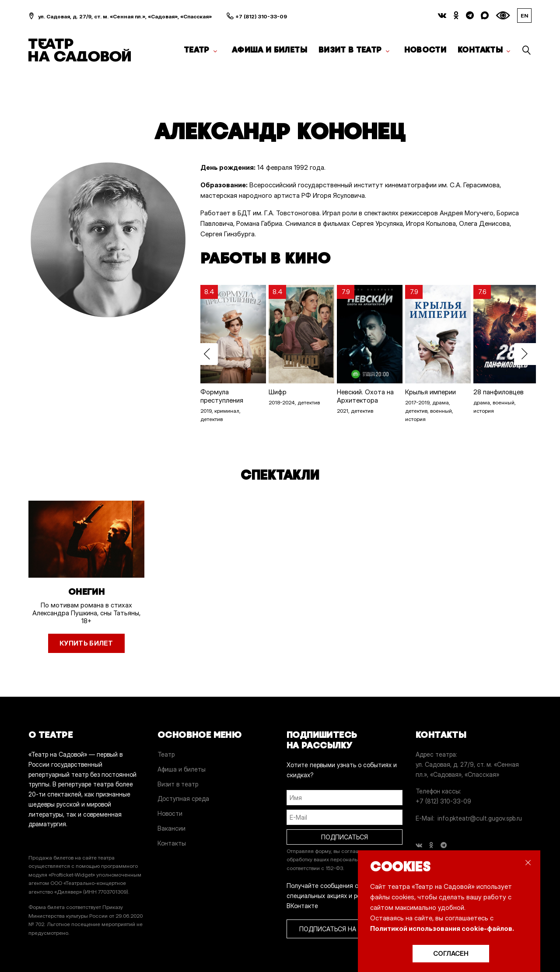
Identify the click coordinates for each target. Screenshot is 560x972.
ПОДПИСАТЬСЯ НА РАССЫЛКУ (345, 929)
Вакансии (171, 828)
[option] (230, 354)
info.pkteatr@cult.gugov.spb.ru (480, 818)
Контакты (480, 50)
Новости (425, 50)
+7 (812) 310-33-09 (261, 16)
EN (524, 16)
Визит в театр (350, 50)
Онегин (86, 592)
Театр (197, 50)
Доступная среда (183, 798)
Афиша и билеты (269, 50)
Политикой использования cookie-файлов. (442, 928)
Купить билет (86, 643)
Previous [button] (207, 354)
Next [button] (525, 354)
